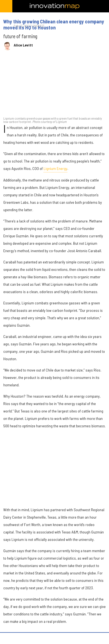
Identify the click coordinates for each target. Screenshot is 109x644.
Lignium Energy (55, 168)
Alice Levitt (23, 45)
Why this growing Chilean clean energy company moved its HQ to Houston (54, 24)
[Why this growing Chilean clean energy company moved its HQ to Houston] (55, 86)
